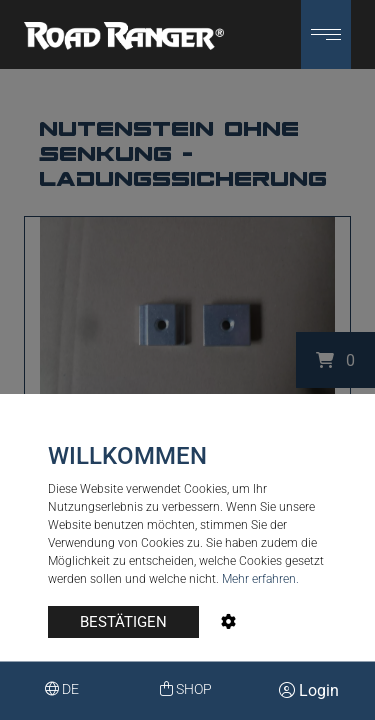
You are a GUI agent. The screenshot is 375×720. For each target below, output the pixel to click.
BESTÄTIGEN (123, 622)
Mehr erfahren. (260, 579)
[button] (326, 34)
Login (309, 690)
